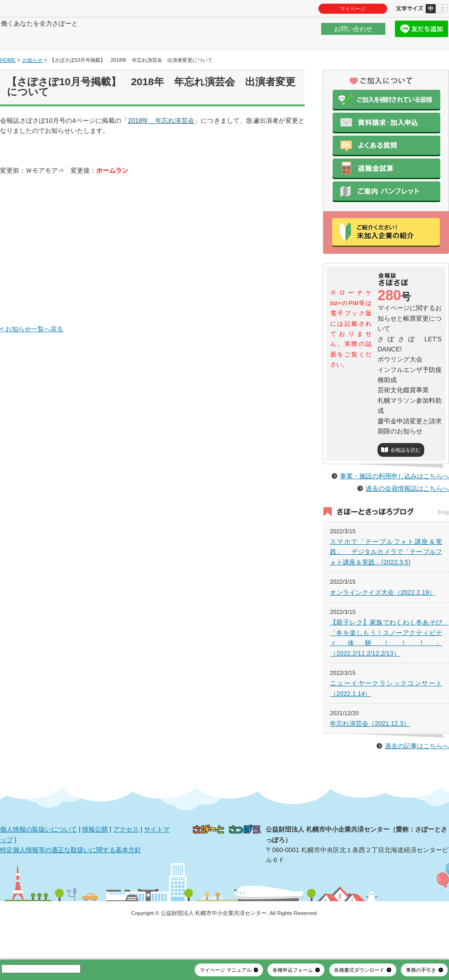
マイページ (353, 9)
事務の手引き (421, 970)
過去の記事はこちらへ (417, 773)
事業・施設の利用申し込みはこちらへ (394, 504)
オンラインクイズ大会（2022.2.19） (383, 620)
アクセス (126, 857)
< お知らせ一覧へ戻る (32, 356)
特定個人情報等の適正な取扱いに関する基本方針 (71, 877)
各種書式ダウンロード (359, 970)
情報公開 (95, 857)
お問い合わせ (353, 34)
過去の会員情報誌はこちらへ (407, 516)
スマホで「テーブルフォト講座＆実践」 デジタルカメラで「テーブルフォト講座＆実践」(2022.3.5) (386, 579)
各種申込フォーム (293, 970)
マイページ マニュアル (226, 970)
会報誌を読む (405, 478)
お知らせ (33, 88)
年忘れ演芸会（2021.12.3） (370, 751)
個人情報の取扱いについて (38, 857)
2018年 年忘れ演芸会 (161, 148)
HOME (8, 88)
